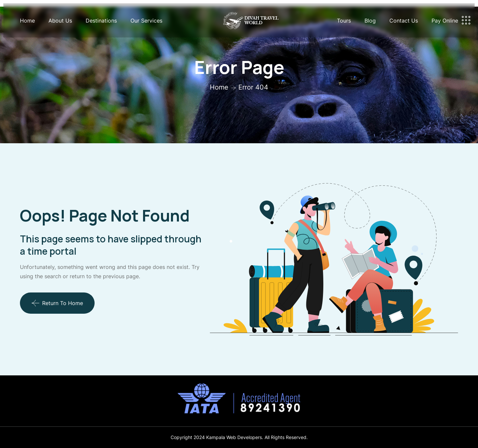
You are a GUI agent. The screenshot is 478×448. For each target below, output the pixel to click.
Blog (370, 21)
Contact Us (404, 21)
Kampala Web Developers (234, 437)
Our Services (146, 21)
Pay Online (445, 21)
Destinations (101, 21)
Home (27, 21)
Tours (344, 21)
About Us (60, 21)
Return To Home (57, 303)
